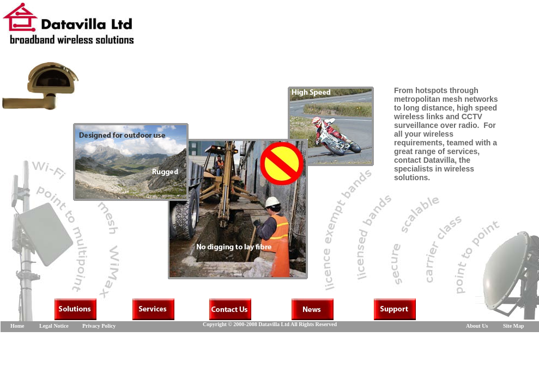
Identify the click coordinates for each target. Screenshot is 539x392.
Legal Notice (54, 326)
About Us (477, 326)
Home (17, 326)
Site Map (514, 326)
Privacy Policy (99, 326)
